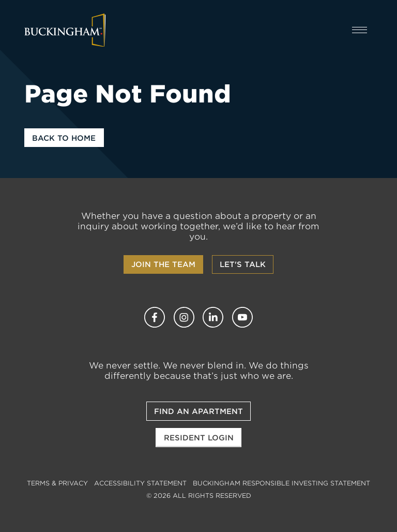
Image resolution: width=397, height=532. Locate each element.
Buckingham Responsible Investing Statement (281, 483)
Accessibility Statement (140, 483)
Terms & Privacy (57, 483)
